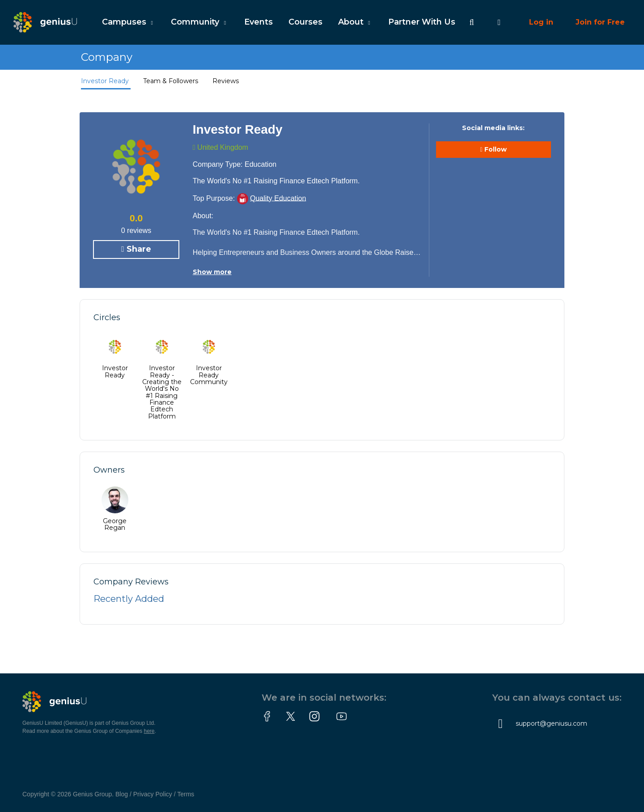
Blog (122, 794)
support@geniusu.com (551, 723)
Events (258, 22)
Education (261, 164)
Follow (494, 150)
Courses (305, 22)
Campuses (129, 22)
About (355, 22)
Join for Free (600, 22)
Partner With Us (422, 22)
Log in (541, 22)
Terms (186, 794)
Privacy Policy (153, 794)
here (149, 731)
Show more (212, 272)
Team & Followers (172, 81)
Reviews (226, 81)
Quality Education (278, 198)
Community (199, 22)
